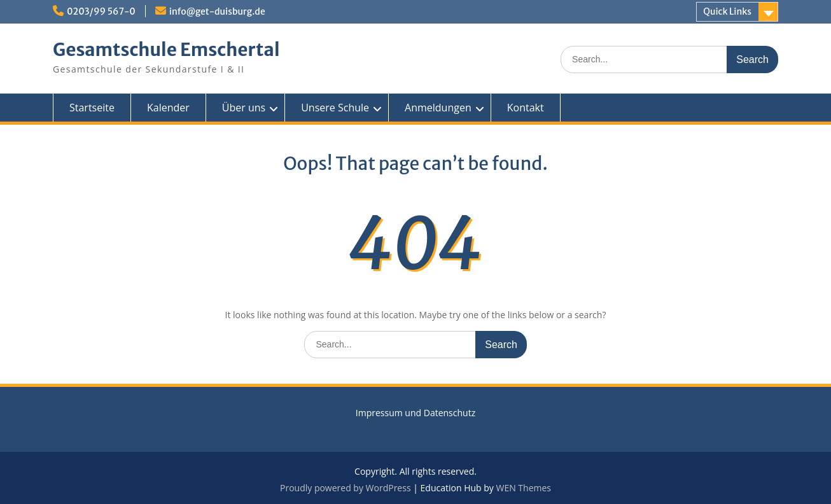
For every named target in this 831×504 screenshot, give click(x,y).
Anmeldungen (438, 108)
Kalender (168, 108)
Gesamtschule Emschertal (166, 50)
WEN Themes (523, 488)
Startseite (92, 108)
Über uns (244, 108)
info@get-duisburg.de (217, 11)
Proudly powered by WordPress (346, 488)
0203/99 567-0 (101, 11)
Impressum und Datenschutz (415, 413)
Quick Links (727, 11)
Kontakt (526, 108)
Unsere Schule (335, 108)
